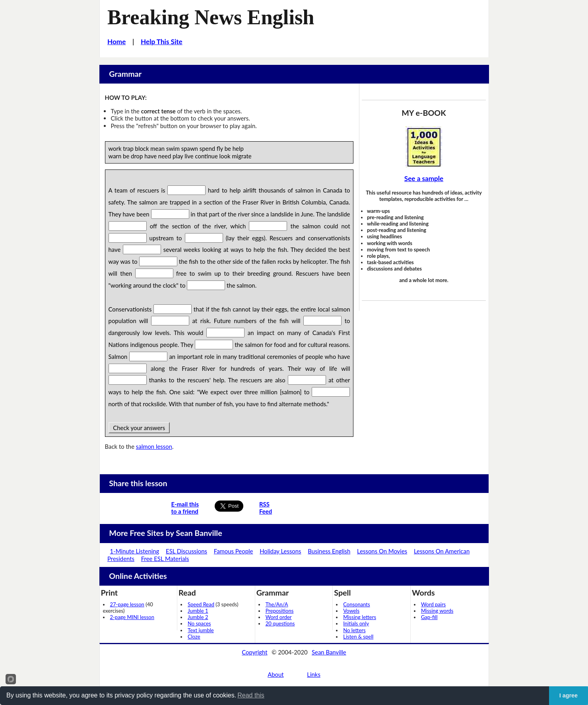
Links (314, 674)
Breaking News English (211, 17)
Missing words (437, 611)
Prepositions (280, 611)
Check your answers (139, 428)
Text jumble (201, 630)
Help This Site (162, 42)
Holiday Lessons (280, 551)
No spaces (199, 623)
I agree (569, 695)
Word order (279, 617)
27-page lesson (127, 604)
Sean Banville (329, 652)
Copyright (254, 652)
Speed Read (201, 604)
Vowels (351, 611)
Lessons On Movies (382, 551)
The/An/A (277, 604)
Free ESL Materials (165, 559)
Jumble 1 (198, 611)
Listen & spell (358, 637)
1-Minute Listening (135, 551)
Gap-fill (429, 617)
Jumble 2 (198, 617)
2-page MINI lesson (132, 617)
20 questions (280, 623)
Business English (329, 551)
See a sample (424, 178)
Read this (251, 695)
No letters (354, 630)
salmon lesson (154, 446)
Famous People (234, 551)
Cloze (194, 637)
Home (116, 42)
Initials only (356, 623)
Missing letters (360, 617)
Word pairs (433, 604)
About (276, 674)
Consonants (356, 604)
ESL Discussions (186, 551)
